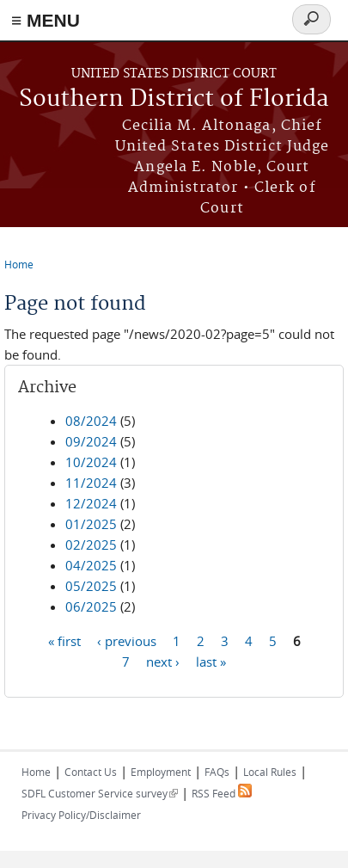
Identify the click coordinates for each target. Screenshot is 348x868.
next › (163, 661)
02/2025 (91, 545)
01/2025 (91, 524)
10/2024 (91, 462)
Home (19, 264)
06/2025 (91, 606)
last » (211, 661)
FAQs (217, 772)
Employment (161, 772)
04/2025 (91, 565)
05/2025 (91, 586)
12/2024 (91, 503)
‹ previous (127, 640)
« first (64, 640)
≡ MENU (46, 20)
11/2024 (91, 483)
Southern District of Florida (174, 99)
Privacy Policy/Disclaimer (81, 815)
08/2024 (91, 421)
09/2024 (91, 441)
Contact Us (91, 772)
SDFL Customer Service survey (100, 793)
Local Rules (270, 772)
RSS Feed (222, 793)
